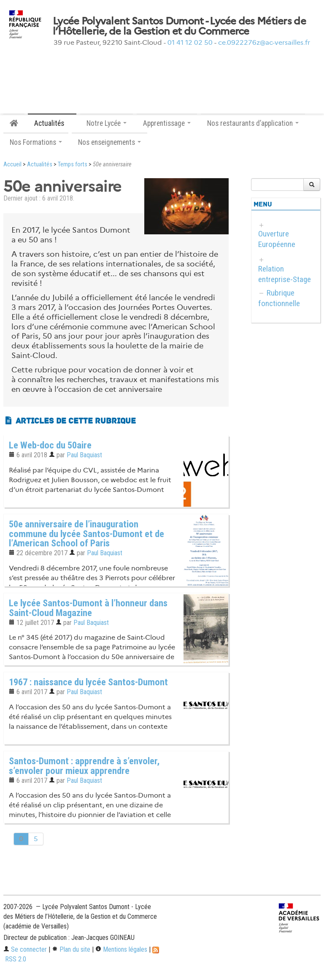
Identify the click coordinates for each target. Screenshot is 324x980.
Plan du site (71, 949)
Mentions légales (121, 949)
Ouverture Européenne (277, 239)
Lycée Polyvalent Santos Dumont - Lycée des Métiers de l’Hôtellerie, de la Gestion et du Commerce (179, 26)
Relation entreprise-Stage (285, 274)
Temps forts (73, 164)
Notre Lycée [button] (107, 123)
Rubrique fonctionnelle (279, 298)
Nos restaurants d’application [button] (253, 123)
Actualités (40, 164)
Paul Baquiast (84, 455)
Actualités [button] (52, 123)
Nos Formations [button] (36, 142)
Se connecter (25, 949)
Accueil (12, 164)
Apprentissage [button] (167, 123)
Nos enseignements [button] (109, 142)
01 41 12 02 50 (190, 42)
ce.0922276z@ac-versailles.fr (264, 42)
